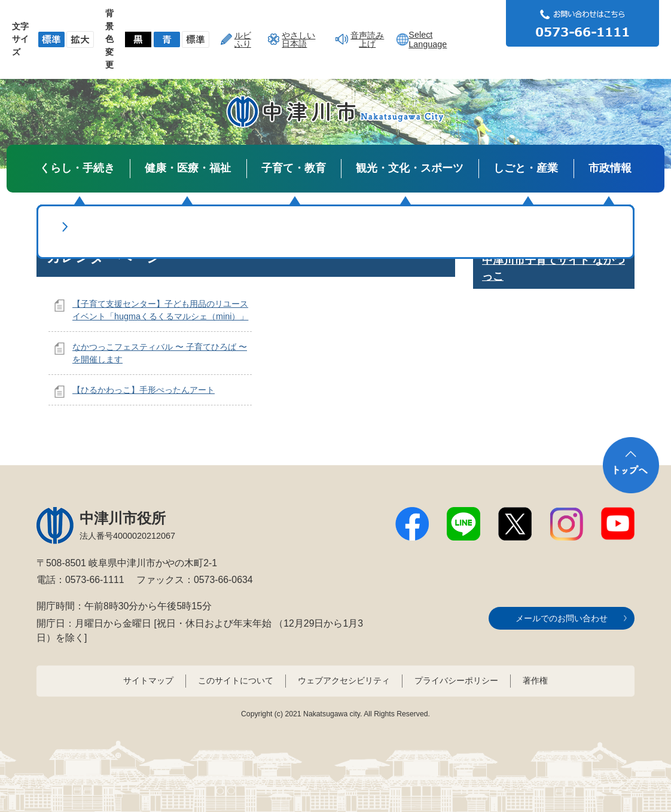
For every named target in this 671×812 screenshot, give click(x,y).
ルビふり (243, 39)
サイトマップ (148, 680)
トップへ (631, 465)
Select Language (428, 39)
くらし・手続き (77, 168)
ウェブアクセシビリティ (344, 680)
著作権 (535, 680)
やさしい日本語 (298, 39)
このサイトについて (236, 680)
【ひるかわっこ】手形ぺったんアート (144, 390)
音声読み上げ (367, 39)
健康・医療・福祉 (188, 168)
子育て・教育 (294, 168)
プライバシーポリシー (456, 680)
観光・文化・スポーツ (410, 168)
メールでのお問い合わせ (562, 618)
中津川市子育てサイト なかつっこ (553, 268)
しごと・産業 (526, 168)
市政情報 (610, 168)
